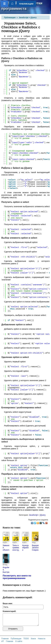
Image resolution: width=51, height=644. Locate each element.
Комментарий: (9, 611)
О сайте (19, 641)
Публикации (10, 17)
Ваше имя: (8, 603)
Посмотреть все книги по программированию (17, 577)
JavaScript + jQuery (28, 17)
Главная (5, 639)
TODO (26, 639)
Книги (33, 639)
